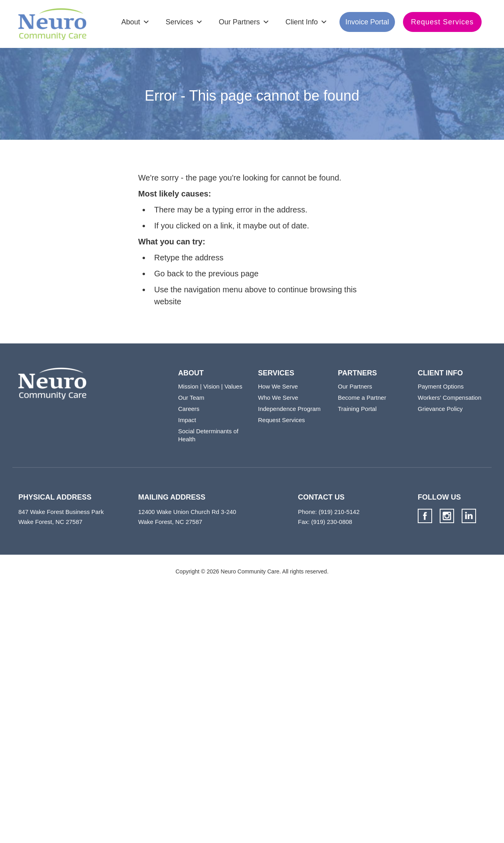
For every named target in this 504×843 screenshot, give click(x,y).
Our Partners (239, 22)
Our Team (191, 398)
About (131, 22)
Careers (189, 409)
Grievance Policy (440, 409)
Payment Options (441, 386)
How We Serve (278, 386)
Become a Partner (362, 398)
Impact (187, 420)
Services (180, 22)
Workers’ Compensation (449, 398)
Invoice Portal (367, 22)
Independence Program (289, 409)
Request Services (442, 22)
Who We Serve (278, 398)
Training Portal (357, 409)
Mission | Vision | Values (210, 386)
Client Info (302, 22)
